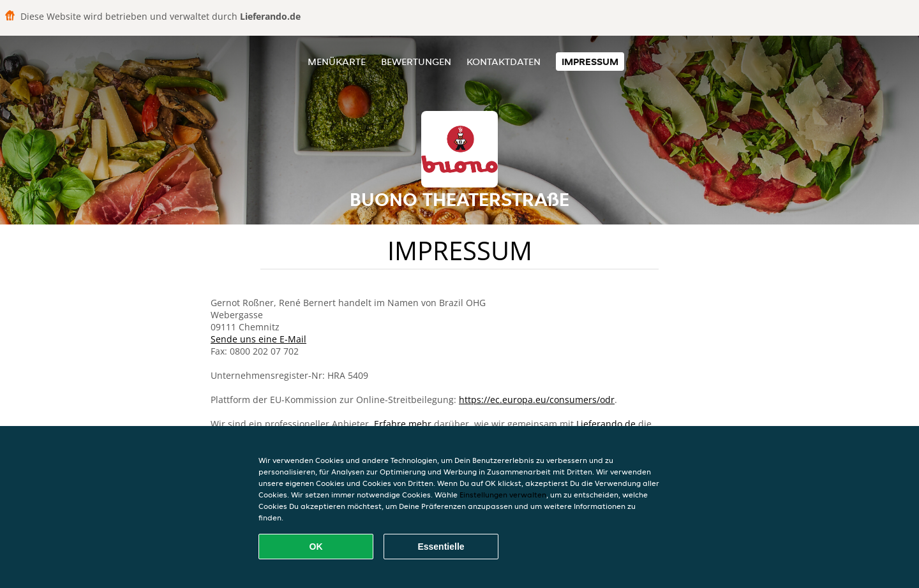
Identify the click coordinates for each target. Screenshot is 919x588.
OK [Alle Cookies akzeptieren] (316, 547)
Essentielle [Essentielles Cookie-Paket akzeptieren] (441, 547)
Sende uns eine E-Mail (258, 339)
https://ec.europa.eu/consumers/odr (537, 400)
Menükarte (337, 62)
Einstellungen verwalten (503, 495)
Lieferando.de (606, 424)
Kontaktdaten (504, 62)
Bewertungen (416, 62)
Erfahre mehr (403, 424)
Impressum (590, 62)
